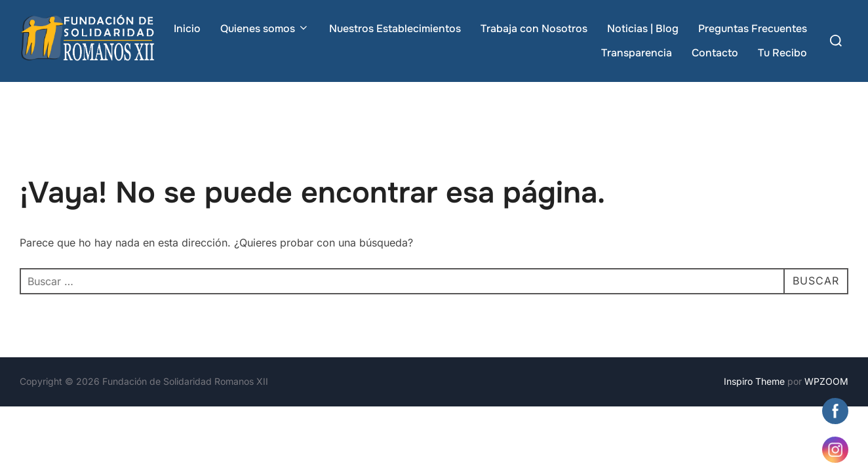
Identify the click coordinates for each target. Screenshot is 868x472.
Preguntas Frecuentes (753, 29)
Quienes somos (265, 29)
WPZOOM (826, 381)
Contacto (715, 53)
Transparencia (637, 53)
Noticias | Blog (643, 29)
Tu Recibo (782, 53)
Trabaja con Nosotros (534, 29)
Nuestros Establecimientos (395, 29)
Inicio (187, 29)
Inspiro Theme (754, 381)
